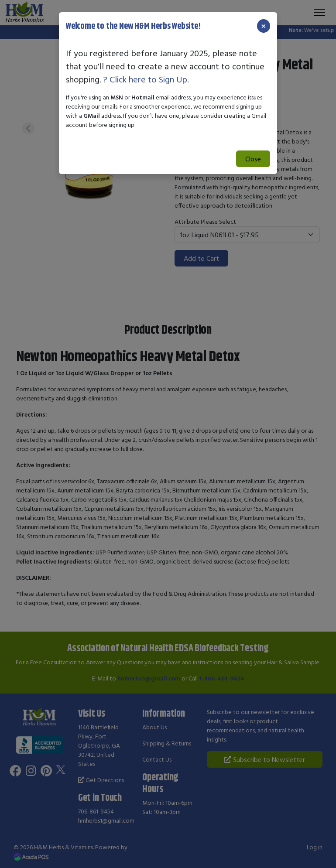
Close (253, 159)
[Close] (264, 26)
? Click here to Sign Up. (146, 79)
